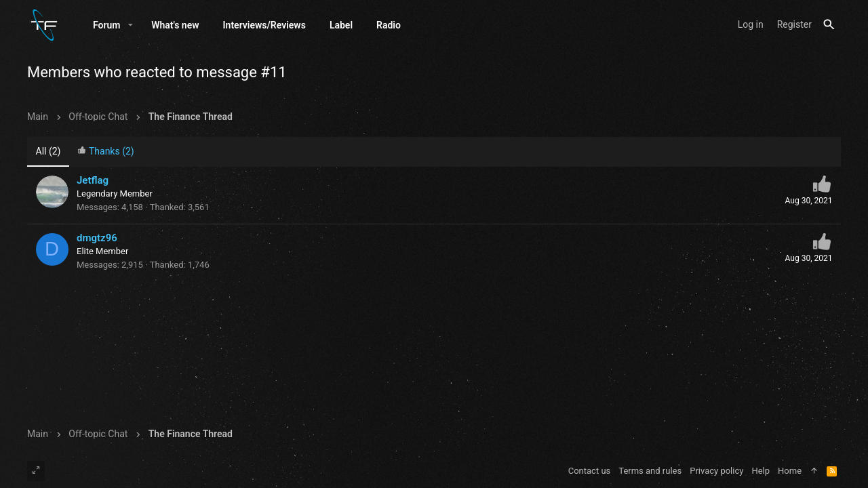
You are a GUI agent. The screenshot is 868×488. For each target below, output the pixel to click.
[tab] (106, 152)
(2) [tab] (48, 151)
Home (790, 471)
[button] (131, 25)
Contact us (590, 471)
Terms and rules (650, 471)
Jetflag (93, 180)
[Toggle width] (36, 471)
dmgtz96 (97, 238)
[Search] (829, 25)
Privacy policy (716, 471)
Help (761, 471)
